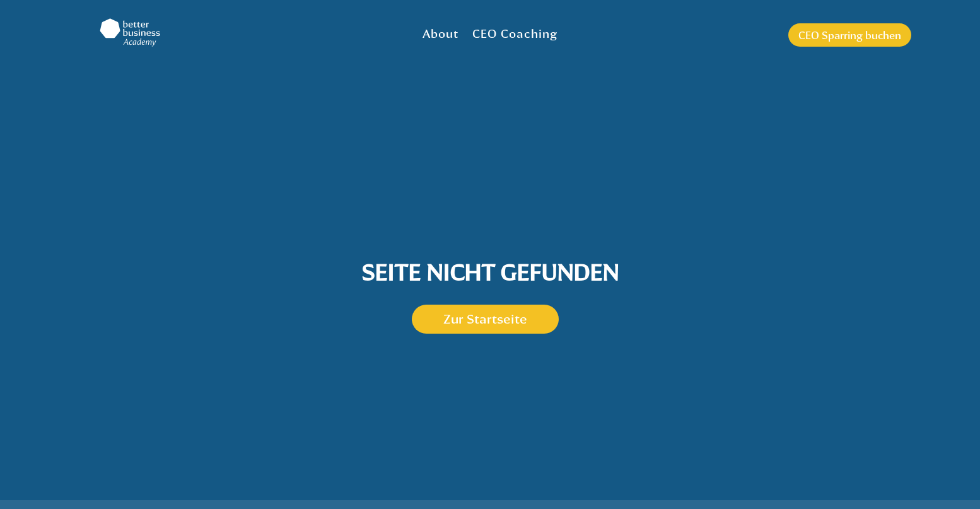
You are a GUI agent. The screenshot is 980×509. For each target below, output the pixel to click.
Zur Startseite (485, 319)
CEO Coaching (515, 33)
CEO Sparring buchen (850, 35)
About (440, 33)
